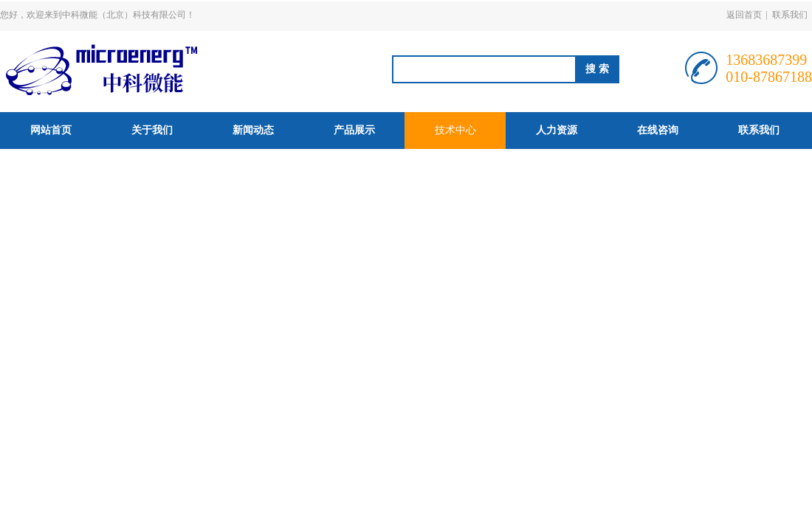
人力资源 (557, 130)
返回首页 (744, 15)
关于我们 (152, 130)
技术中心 (455, 130)
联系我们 (790, 15)
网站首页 (51, 130)
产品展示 (354, 130)
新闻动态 (253, 130)
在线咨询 (658, 130)
